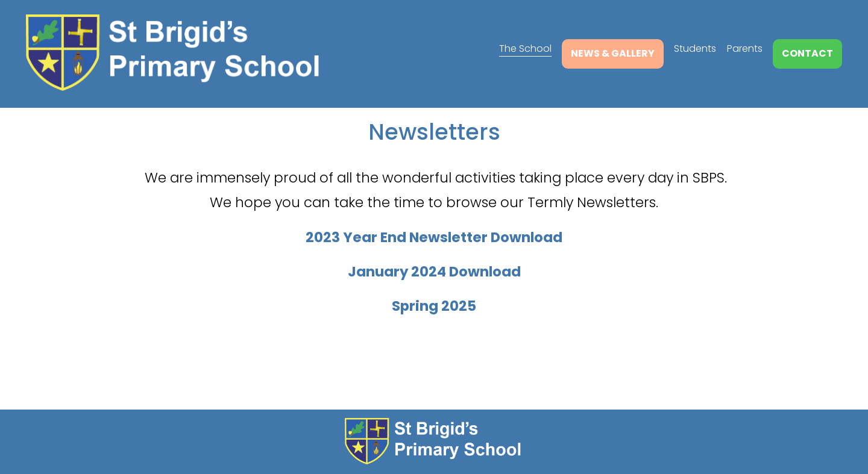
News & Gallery (613, 53)
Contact (807, 53)
